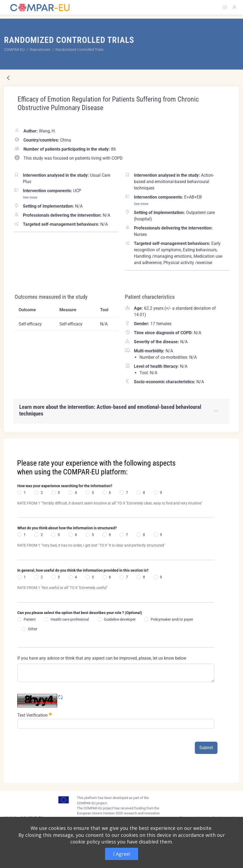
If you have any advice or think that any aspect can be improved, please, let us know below (102, 658)
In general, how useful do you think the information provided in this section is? (83, 570)
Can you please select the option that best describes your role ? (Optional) (80, 613)
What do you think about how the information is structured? (67, 528)
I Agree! (122, 854)
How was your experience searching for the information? (65, 486)
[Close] (231, 443)
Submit (206, 748)
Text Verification (35, 715)
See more (30, 197)
